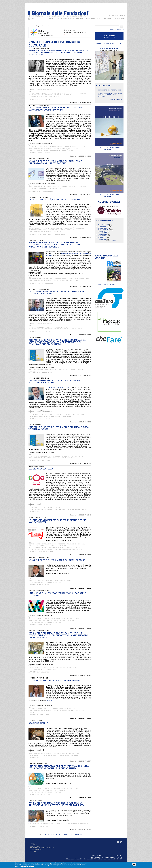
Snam (31, 546)
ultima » (78, 834)
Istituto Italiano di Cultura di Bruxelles (45, 456)
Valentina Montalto (45, 372)
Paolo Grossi (68, 456)
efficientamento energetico (67, 668)
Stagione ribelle (38, 723)
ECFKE (31, 544)
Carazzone (67, 95)
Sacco (80, 369)
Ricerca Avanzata (117, 29)
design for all (56, 228)
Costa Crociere (52, 546)
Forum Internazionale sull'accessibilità (59, 230)
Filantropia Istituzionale (76, 414)
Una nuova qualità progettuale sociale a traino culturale (57, 594)
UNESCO (51, 668)
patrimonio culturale (38, 668)
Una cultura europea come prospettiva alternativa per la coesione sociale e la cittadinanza (59, 767)
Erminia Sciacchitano (45, 191)
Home (52, 19)
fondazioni (33, 416)
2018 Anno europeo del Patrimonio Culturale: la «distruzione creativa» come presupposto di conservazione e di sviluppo (57, 342)
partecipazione (35, 620)
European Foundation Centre (60, 388)
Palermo (63, 546)
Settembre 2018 (104, 230)
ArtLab (71, 753)
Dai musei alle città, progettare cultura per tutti (58, 199)
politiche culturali (70, 148)
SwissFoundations (74, 547)
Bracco (85, 544)
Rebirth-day (34, 507)
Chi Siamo (108, 19)
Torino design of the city (39, 228)
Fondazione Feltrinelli (69, 755)
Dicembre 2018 (103, 225)
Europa (71, 620)
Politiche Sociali (36, 150)
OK (134, 864)
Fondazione (71, 544)
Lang (37, 546)
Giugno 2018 (103, 234)
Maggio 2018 (103, 236)
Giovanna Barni (43, 715)
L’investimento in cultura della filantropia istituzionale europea (54, 381)
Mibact (62, 580)
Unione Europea (79, 147)
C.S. (38, 512)
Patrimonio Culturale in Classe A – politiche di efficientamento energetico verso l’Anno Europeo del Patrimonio (58, 635)
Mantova (41, 580)
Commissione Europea (38, 188)
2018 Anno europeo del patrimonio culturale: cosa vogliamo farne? (59, 428)
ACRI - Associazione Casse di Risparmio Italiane (47, 547)
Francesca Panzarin (45, 552)
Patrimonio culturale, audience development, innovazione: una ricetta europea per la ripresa (57, 804)
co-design (80, 228)
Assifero (83, 93)
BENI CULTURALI (44, 619)
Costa (65, 753)
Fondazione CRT (35, 755)
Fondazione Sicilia (70, 329)
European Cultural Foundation (61, 93)
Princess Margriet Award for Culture (44, 97)
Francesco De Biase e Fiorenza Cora (51, 234)
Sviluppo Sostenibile (52, 150)
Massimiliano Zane (44, 625)
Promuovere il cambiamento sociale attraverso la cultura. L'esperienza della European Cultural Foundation (58, 52)
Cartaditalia (38, 369)
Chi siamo (34, 845)
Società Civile (67, 150)
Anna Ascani (79, 711)
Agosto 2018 (103, 231)
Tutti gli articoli (116, 99)
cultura (65, 619)
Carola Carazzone (49, 544)
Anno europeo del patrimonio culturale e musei (57, 560)
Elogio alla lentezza (41, 469)
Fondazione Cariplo (51, 755)
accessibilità (69, 228)
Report (59, 507)
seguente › (69, 834)
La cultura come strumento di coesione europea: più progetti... (110, 95)
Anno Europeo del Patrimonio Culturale (45, 95)
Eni (79, 544)
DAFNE (38, 544)
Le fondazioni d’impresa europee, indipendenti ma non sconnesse (57, 521)
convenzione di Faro (70, 281)
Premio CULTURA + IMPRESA (72, 549)
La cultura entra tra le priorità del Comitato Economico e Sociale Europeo (56, 109)
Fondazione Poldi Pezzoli (77, 509)
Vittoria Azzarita (44, 99)
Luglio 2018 (102, 233)
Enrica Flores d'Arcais (38, 93)
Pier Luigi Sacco (69, 458)
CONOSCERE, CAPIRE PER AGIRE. (110, 90)
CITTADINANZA (75, 619)
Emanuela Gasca (43, 672)
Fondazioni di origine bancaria (70, 19)
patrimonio (55, 619)
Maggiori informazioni (27, 867)
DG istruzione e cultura (39, 279)
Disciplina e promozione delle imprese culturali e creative (52, 709)
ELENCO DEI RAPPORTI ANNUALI (106, 284)
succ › (114, 241)
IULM (80, 329)
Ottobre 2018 (103, 228)
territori (33, 619)
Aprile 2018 (102, 238)
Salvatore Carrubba (37, 327)
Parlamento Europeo (41, 824)
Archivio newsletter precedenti (109, 43)
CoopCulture (68, 711)
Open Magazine (43, 827)
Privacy (33, 851)
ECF (76, 93)
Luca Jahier (34, 147)
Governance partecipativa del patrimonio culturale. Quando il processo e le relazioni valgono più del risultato (55, 245)
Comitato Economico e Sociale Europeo (55, 147)
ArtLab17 (33, 580)
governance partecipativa (79, 279)
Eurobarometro (54, 188)
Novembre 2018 (104, 226)
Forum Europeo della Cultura (74, 187)
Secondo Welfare (61, 327)
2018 (53, 824)
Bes (64, 509)
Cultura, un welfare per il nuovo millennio (54, 680)
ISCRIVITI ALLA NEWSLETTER (109, 36)
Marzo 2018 (102, 239)
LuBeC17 (32, 712)
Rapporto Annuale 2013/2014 (107, 257)
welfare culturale (50, 620)
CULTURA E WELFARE (109, 48)
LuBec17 (49, 701)
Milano (50, 327)
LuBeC (69, 580)
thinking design (35, 230)
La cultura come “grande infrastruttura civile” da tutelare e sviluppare (59, 293)
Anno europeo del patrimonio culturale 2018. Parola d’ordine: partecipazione (55, 162)
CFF (84, 547)
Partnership (120, 19)
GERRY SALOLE (59, 414)
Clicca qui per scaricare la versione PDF (109, 147)
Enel (42, 546)
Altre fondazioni (93, 19)
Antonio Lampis (52, 580)
